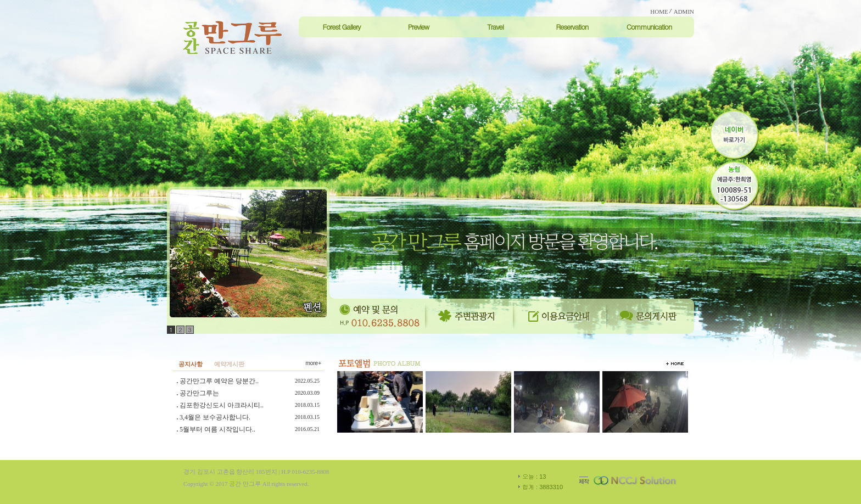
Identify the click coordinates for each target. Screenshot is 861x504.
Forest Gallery (341, 27)
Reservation (572, 27)
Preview (419, 27)
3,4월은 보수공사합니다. (215, 417)
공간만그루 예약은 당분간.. (219, 381)
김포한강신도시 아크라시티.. (222, 405)
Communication (649, 27)
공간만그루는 (199, 393)
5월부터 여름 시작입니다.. (217, 429)
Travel (495, 27)
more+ (313, 363)
